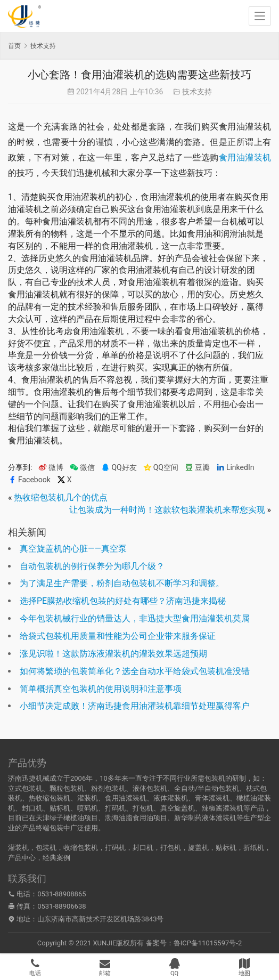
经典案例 (56, 858)
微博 (51, 468)
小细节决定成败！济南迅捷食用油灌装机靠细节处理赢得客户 (135, 706)
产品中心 (22, 858)
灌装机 (18, 848)
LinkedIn (235, 468)
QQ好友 (119, 468)
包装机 (46, 848)
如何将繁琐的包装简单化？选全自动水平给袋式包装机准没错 (135, 671)
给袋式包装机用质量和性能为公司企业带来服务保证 (118, 636)
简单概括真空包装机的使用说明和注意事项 (101, 689)
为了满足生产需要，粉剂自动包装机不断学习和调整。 (122, 583)
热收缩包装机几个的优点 (61, 497)
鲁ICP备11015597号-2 (208, 943)
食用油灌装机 (245, 157)
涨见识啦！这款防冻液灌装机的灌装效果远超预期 (113, 654)
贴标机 (226, 848)
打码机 (115, 848)
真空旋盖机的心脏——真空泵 (73, 549)
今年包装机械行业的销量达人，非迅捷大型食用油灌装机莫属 (135, 618)
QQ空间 (161, 468)
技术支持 (197, 92)
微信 (82, 468)
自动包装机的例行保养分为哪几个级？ (92, 566)
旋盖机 (198, 848)
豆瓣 (197, 468)
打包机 (171, 848)
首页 (14, 46)
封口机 (143, 848)
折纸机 (254, 848)
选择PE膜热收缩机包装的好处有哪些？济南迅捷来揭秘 (123, 601)
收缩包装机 (81, 848)
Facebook (29, 480)
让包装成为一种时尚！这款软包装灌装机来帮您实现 (167, 510)
